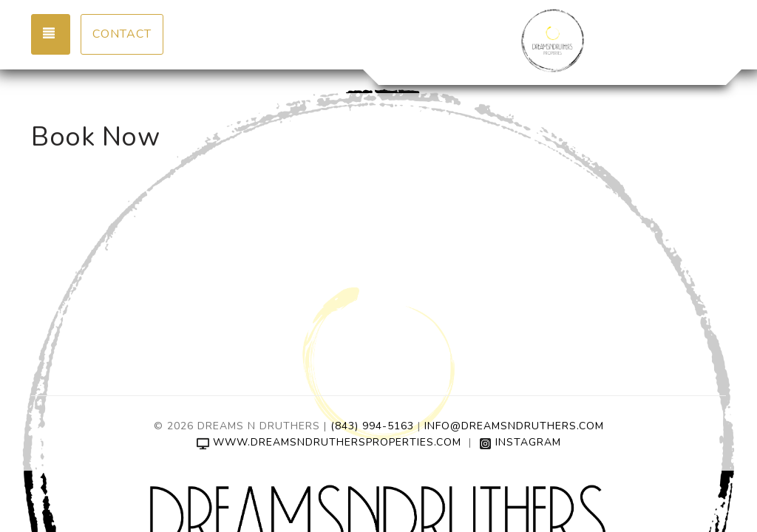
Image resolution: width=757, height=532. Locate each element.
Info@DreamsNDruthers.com (514, 426)
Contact (122, 34)
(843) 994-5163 (372, 426)
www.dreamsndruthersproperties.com (329, 442)
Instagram (520, 442)
